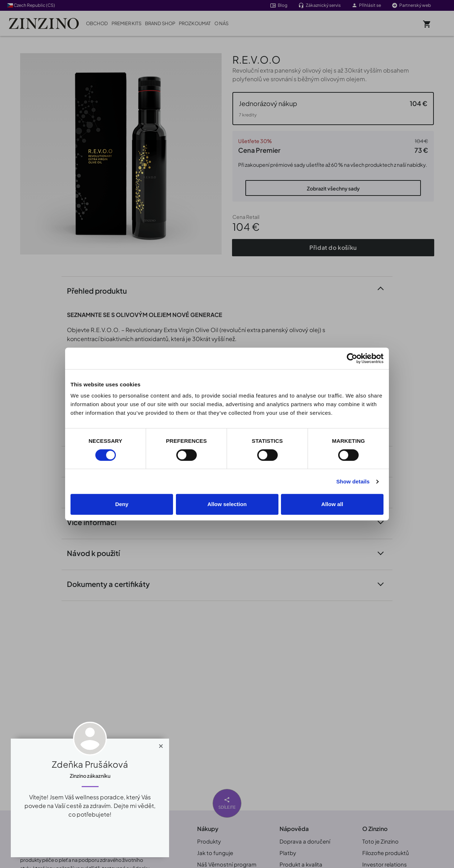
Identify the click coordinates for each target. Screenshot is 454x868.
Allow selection (227, 504)
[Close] (161, 744)
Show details (353, 481)
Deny (122, 504)
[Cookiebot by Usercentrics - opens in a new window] (352, 358)
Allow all (332, 504)
